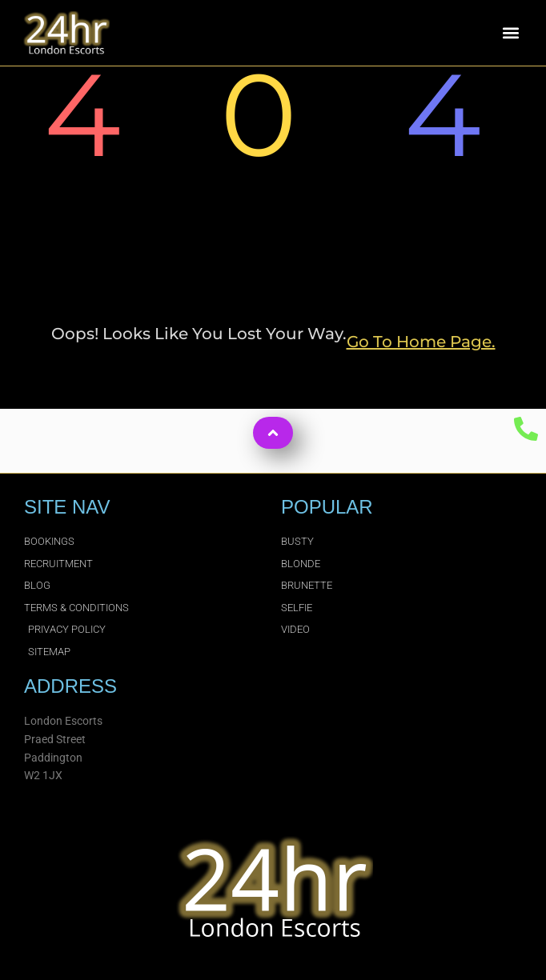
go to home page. (421, 342)
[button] (511, 33)
